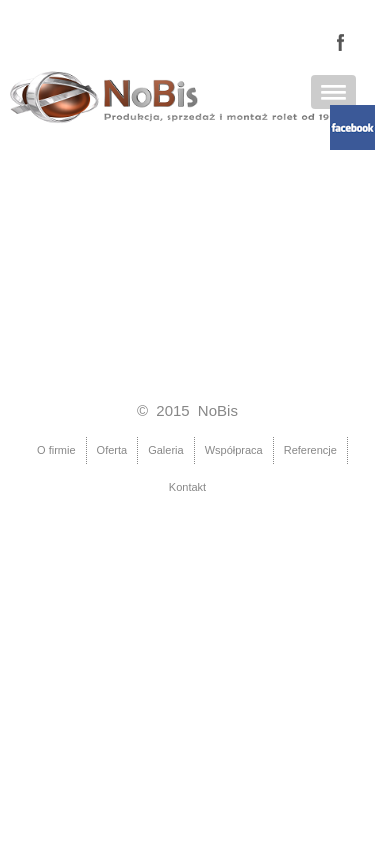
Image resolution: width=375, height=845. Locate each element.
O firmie (56, 450)
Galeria (165, 450)
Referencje (310, 450)
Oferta (112, 450)
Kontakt (187, 487)
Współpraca (234, 450)
